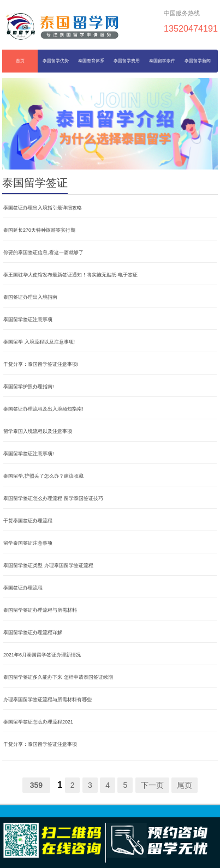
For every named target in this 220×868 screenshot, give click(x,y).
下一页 (152, 785)
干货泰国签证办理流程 (28, 521)
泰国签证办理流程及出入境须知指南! (43, 409)
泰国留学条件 (162, 61)
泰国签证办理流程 (23, 588)
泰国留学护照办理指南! (29, 387)
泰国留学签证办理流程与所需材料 (40, 610)
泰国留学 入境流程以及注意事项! (39, 342)
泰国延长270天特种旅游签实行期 (39, 230)
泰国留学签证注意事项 (28, 320)
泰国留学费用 (127, 61)
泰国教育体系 (91, 61)
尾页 (185, 785)
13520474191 (191, 28)
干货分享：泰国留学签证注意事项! (41, 364)
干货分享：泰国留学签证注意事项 (40, 744)
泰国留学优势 (56, 61)
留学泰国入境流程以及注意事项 (38, 431)
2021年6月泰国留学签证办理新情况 (42, 655)
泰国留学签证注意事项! (29, 454)
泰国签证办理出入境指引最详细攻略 (43, 208)
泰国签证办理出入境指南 (30, 297)
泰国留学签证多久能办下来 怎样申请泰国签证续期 (58, 677)
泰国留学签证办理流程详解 (33, 632)
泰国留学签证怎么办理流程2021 (38, 722)
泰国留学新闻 (198, 61)
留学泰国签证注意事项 (28, 543)
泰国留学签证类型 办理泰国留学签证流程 (48, 565)
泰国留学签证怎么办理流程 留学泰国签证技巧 (53, 498)
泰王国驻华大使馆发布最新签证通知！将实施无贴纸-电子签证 (70, 275)
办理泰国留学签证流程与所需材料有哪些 (47, 700)
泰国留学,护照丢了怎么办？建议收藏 (43, 476)
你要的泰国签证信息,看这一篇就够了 (43, 252)
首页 (20, 61)
